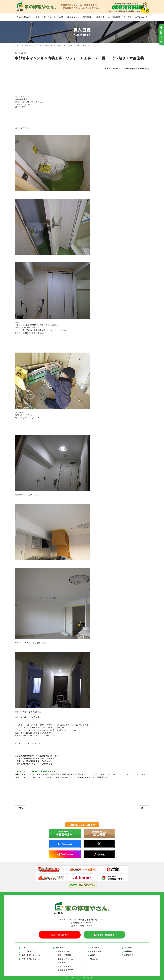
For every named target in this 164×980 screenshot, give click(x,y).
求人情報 (127, 948)
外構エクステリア (64, 970)
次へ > (144, 808)
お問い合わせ (141, 17)
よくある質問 (114, 17)
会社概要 (128, 17)
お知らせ (94, 955)
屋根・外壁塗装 (63, 955)
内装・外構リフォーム (69, 17)
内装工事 (61, 963)
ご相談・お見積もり (104, 935)
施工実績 (87, 17)
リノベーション (63, 967)
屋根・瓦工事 (63, 952)
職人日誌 (25, 45)
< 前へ (20, 808)
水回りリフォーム (64, 959)
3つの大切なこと (24, 17)
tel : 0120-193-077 (60, 935)
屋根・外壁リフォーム (45, 17)
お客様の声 (100, 17)
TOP (17, 45)
